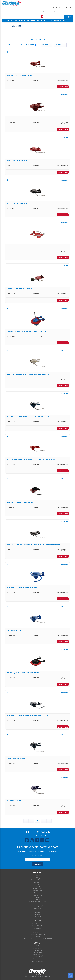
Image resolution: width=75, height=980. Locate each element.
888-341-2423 (44, 832)
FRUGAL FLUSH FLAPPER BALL (16, 758)
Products (47, 12)
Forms (38, 886)
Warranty (38, 937)
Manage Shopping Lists (38, 906)
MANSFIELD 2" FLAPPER (14, 630)
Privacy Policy (38, 928)
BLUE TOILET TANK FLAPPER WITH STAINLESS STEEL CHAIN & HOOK (28, 417)
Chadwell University (54, 20)
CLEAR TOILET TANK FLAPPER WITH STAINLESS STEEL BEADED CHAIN (28, 374)
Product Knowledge (38, 895)
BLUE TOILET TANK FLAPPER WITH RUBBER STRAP (22, 587)
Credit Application (38, 924)
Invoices (38, 915)
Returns (38, 930)
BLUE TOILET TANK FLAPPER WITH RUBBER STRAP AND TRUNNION (27, 716)
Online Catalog (30, 20)
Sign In (69, 17)
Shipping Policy (38, 932)
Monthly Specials (17, 20)
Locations (38, 893)
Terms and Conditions (38, 935)
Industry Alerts (38, 891)
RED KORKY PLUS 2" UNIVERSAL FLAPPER (19, 75)
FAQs (38, 884)
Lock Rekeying (38, 950)
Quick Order (38, 908)
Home (49, 8)
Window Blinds (38, 959)
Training (38, 897)
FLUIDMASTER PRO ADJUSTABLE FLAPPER (19, 289)
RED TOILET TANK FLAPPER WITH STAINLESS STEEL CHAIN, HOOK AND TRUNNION (32, 459)
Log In (38, 899)
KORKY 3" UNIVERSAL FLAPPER (16, 118)
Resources (68, 12)
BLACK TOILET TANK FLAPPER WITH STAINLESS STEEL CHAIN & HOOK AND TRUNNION (33, 545)
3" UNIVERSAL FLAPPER (14, 801)
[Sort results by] (60, 45)
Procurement (38, 889)
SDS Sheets (38, 917)
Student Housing (38, 955)
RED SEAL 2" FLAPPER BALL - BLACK (17, 203)
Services (57, 12)
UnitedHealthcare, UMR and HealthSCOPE (38, 939)
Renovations (41, 20)
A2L (8, 20)
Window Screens (38, 961)
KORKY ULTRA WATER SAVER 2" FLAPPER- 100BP (21, 246)
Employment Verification (38, 926)
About (55, 8)
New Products (67, 20)
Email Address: (38, 855)
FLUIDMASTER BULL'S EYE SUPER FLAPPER (19, 502)
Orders (38, 912)
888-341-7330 (41, 836)
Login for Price (63, 87)
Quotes (38, 910)
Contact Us (69, 8)
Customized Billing (38, 948)
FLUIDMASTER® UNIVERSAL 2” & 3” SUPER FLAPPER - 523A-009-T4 (27, 331)
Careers (61, 8)
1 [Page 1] (38, 821)
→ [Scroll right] (71, 20)
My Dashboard (38, 904)
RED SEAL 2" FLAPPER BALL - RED (17, 161)
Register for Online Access (38, 902)
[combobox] (23, 17)
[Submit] (42, 17)
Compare (31, 45)
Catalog (38, 878)
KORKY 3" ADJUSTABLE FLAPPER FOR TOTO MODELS (23, 673)
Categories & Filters (37, 40)
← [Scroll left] (4, 20)
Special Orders (38, 957)
